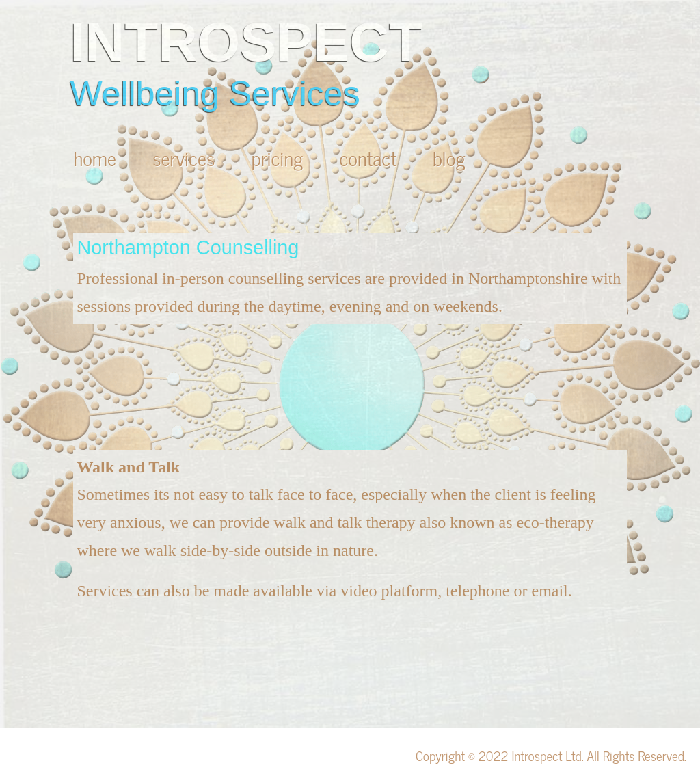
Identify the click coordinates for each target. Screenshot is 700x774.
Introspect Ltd (546, 755)
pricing (279, 158)
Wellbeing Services (215, 94)
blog (449, 158)
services (186, 158)
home (97, 158)
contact (370, 158)
